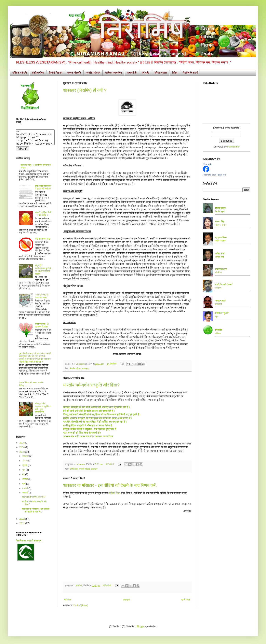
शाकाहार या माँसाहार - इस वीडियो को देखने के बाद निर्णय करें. (110, 485)
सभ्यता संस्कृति (74, 73)
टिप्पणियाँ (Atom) (81, 605)
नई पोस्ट (68, 600)
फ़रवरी (25, 491)
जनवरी (25, 496)
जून (24, 473)
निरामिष (219, 330)
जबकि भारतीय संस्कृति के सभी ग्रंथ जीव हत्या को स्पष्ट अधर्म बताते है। (98, 418)
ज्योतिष (218, 288)
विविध (175, 73)
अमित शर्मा (219, 257)
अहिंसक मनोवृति (20, 73)
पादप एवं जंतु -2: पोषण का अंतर (42, 299)
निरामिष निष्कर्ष (84, 469)
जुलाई (25, 468)
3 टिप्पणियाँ (110, 464)
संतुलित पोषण (38, 73)
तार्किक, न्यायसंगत (113, 73)
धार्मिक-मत (73, 469)
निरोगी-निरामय (56, 73)
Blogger (141, 626)
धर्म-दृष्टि (146, 73)
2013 (22, 455)
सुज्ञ (217, 316)
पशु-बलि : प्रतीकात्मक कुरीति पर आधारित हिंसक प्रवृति (43, 272)
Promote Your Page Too (214, 175)
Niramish (207, 164)
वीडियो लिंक (115, 493)
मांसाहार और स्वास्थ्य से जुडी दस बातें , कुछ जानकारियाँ (43, 411)
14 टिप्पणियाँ (112, 364)
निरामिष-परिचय (75, 369)
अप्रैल (25, 482)
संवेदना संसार (221, 225)
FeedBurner (233, 147)
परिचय (218, 333)
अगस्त (25, 464)
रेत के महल (220, 212)
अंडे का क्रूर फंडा (43, 242)
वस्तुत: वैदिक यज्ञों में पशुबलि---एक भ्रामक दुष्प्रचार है (90, 429)
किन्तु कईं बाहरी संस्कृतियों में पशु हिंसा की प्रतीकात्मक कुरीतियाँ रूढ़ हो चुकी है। (102, 414)
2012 (22, 522)
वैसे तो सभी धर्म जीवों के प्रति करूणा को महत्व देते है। (89, 411)
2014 (22, 450)
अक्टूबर (26, 459)
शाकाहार (85, 369)
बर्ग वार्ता (219, 304)
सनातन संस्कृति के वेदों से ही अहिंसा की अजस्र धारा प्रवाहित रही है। (97, 407)
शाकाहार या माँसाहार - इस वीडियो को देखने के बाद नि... (36, 513)
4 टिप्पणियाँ (107, 585)
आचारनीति (132, 73)
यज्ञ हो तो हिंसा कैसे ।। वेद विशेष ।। (43, 217)
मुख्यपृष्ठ (126, 600)
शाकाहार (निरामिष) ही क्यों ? (85, 90)
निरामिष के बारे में (190, 73)
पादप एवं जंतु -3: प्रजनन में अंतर (42, 328)
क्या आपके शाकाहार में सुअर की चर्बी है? (43, 190)
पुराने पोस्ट (186, 600)
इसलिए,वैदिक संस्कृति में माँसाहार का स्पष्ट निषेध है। (88, 425)
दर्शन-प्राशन (220, 241)
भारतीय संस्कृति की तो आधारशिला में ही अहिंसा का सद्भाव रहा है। (95, 422)
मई (24, 477)
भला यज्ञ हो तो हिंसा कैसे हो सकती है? (82, 433)
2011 (22, 526)
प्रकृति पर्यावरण (93, 73)
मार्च (24, 487)
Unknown (80, 364)
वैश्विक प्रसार (161, 73)
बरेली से (79, 585)
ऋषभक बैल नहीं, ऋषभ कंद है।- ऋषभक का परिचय (88, 436)
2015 (22, 446)
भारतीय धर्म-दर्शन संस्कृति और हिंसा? (91, 385)
